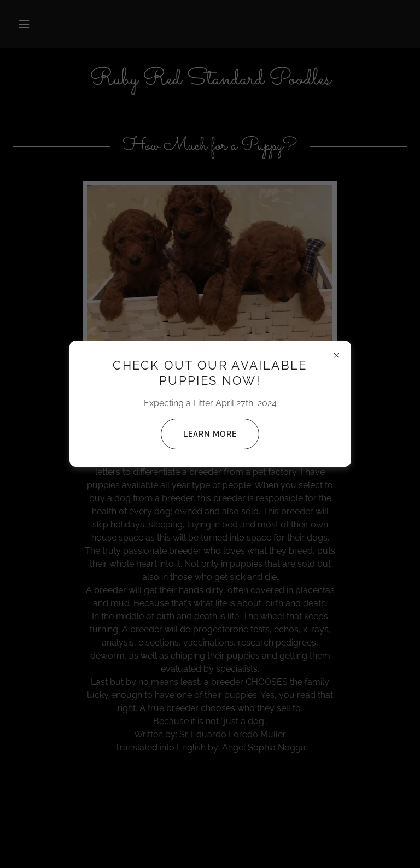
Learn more (199, 434)
